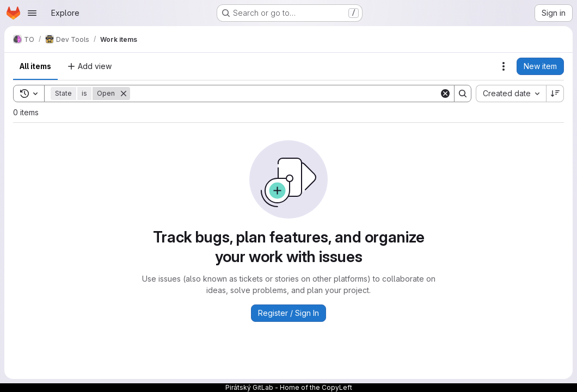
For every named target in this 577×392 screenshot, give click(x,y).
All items (35, 66)
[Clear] (445, 94)
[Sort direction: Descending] (555, 94)
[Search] (285, 94)
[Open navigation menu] (32, 13)
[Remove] (124, 94)
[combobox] (511, 94)
